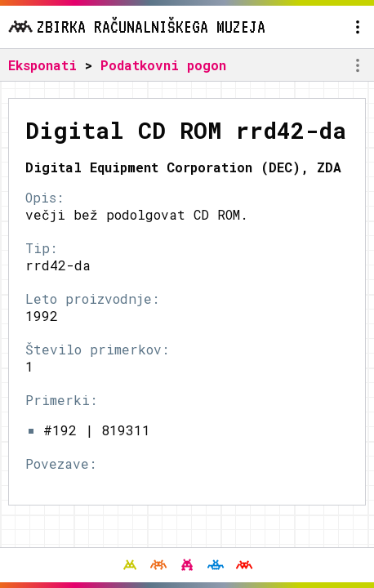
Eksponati (42, 65)
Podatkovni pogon (163, 65)
